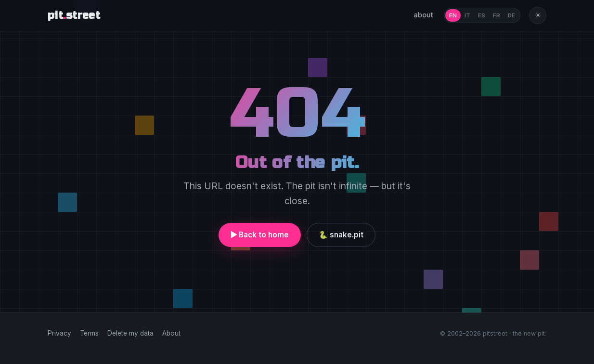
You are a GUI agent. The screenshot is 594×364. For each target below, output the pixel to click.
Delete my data (130, 333)
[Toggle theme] (538, 15)
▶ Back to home (260, 235)
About (171, 333)
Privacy (59, 333)
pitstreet (74, 16)
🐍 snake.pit (341, 235)
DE (511, 15)
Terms (89, 333)
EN (453, 15)
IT (467, 15)
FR (497, 15)
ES (482, 15)
